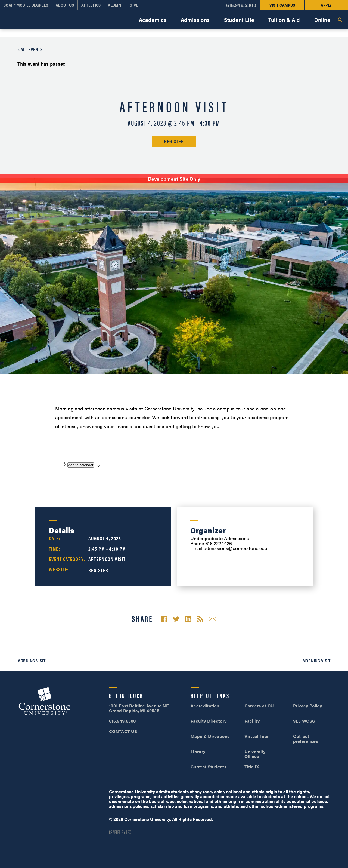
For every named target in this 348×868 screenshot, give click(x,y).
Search (340, 20)
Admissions (195, 19)
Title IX (252, 767)
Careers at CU (259, 706)
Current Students (209, 767)
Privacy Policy (307, 706)
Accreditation (205, 706)
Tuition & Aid (284, 19)
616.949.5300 (122, 721)
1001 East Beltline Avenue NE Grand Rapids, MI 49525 (139, 708)
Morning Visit (31, 660)
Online (322, 19)
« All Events (30, 49)
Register (174, 141)
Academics (153, 19)
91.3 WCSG (304, 721)
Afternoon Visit (107, 559)
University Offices (255, 754)
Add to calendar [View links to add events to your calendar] (81, 465)
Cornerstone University (45, 702)
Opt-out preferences (306, 739)
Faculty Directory (209, 721)
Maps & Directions (210, 736)
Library (198, 751)
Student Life (239, 19)
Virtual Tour (257, 736)
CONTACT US (123, 731)
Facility (252, 721)
